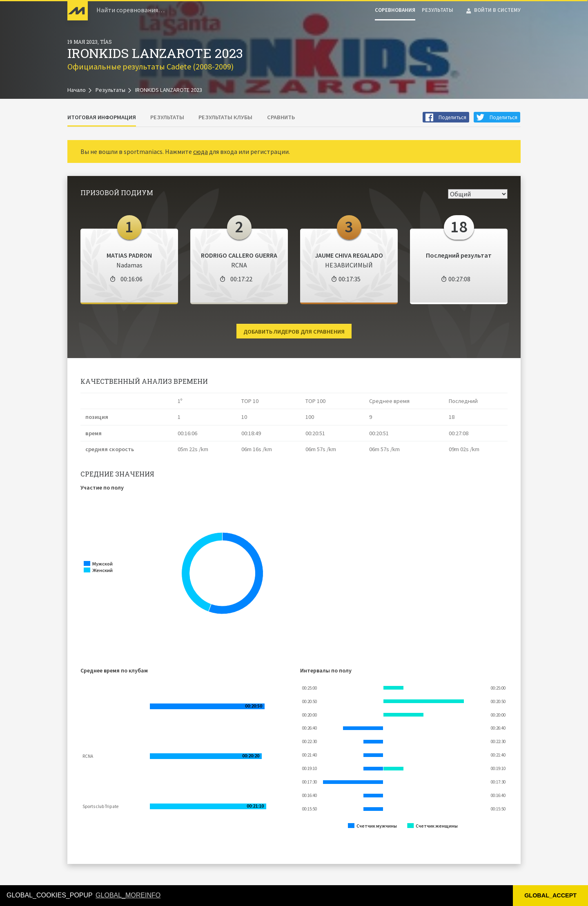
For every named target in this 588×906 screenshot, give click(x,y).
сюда (200, 151)
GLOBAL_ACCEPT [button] (550, 895)
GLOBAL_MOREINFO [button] (128, 895)
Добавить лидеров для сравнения (294, 332)
